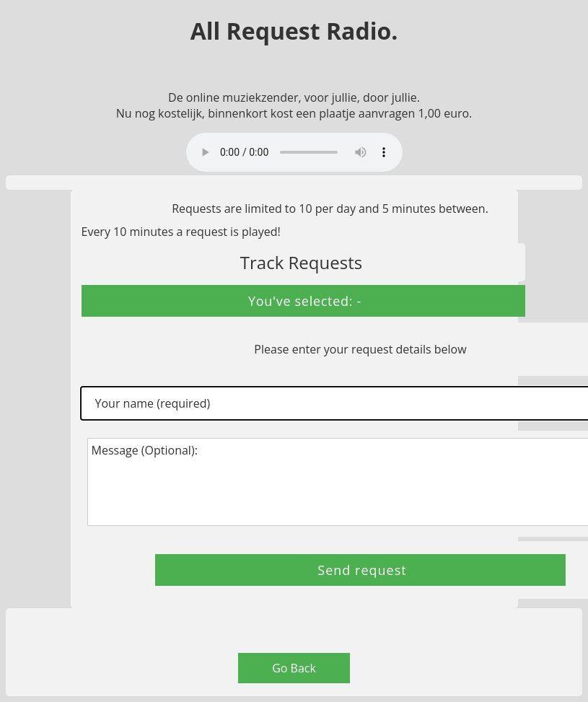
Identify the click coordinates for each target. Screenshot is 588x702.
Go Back (294, 668)
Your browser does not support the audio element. (294, 152)
